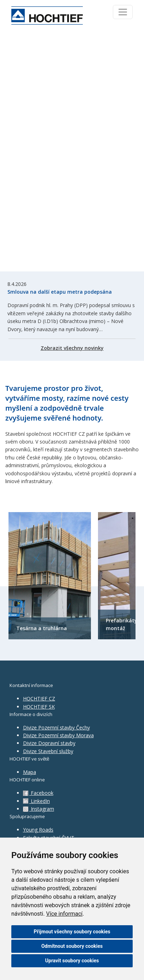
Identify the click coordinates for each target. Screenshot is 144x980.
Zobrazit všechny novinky (72, 348)
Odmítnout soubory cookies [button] (72, 946)
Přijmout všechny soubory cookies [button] (72, 932)
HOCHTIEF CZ (39, 699)
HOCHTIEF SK (39, 707)
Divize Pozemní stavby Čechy (56, 727)
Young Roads (38, 830)
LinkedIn (36, 801)
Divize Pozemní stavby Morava (58, 735)
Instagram (39, 809)
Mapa (30, 772)
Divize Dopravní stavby (49, 743)
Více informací (64, 914)
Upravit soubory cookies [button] (72, 961)
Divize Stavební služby (48, 751)
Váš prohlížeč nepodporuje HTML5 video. (72, 151)
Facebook (38, 793)
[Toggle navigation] (123, 12)
